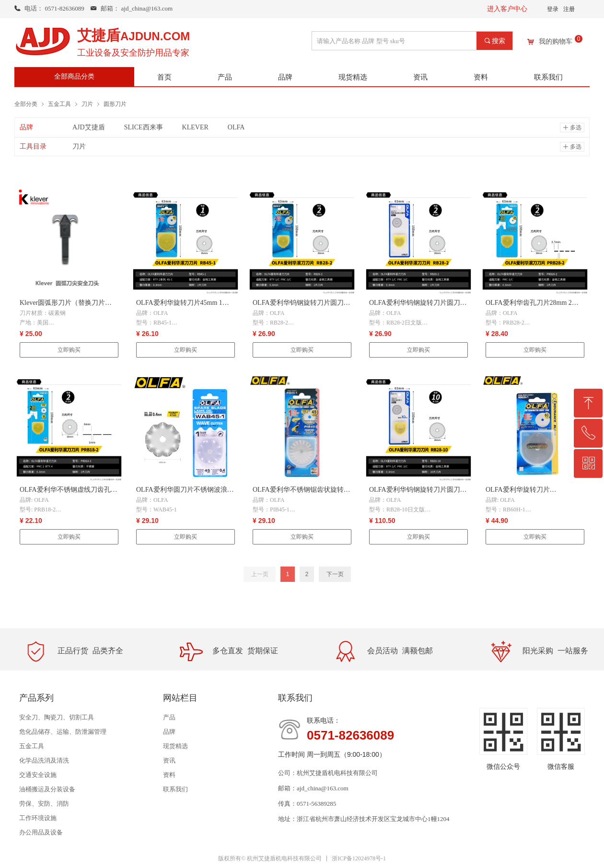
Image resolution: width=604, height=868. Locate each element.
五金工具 (59, 104)
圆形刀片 (115, 104)
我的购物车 (556, 42)
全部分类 (26, 104)
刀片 (87, 104)
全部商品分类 (74, 76)
